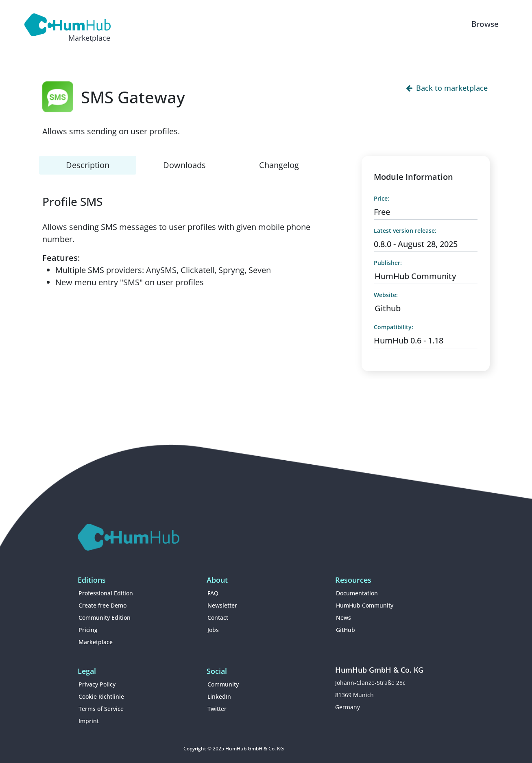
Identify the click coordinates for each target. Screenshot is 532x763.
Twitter (217, 709)
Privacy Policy (97, 684)
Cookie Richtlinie (101, 696)
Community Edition (105, 618)
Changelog (279, 165)
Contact (218, 618)
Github (388, 308)
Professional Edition (106, 593)
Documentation (357, 593)
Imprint (89, 721)
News (343, 618)
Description (88, 165)
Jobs (213, 630)
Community (223, 684)
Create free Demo (102, 605)
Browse (485, 24)
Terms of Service (101, 709)
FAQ (213, 593)
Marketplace (96, 642)
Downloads (184, 165)
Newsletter (222, 605)
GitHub (346, 630)
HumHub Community (415, 276)
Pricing (88, 630)
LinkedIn (219, 696)
